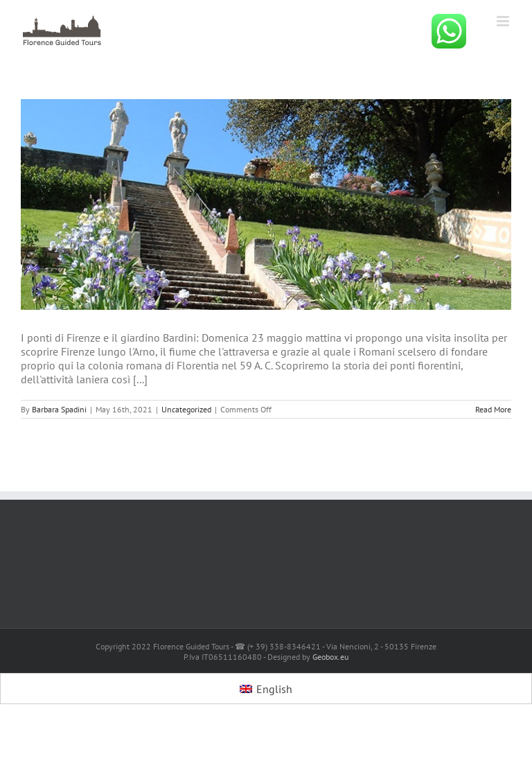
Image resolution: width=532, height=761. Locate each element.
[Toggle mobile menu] (504, 21)
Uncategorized (186, 409)
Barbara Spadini (59, 409)
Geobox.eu (330, 657)
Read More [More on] (493, 409)
